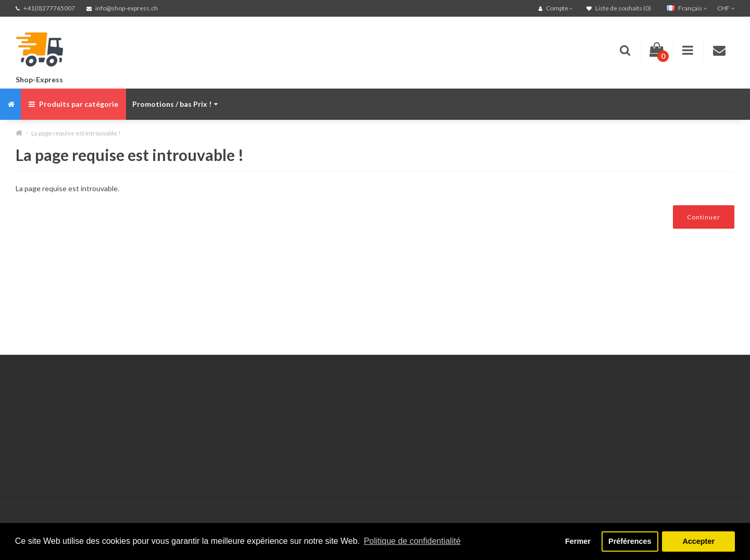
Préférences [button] (630, 541)
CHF (726, 8)
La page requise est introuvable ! (76, 133)
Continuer (704, 217)
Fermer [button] (578, 541)
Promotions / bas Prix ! (175, 104)
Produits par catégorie (73, 104)
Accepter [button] (698, 541)
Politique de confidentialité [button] (412, 541)
